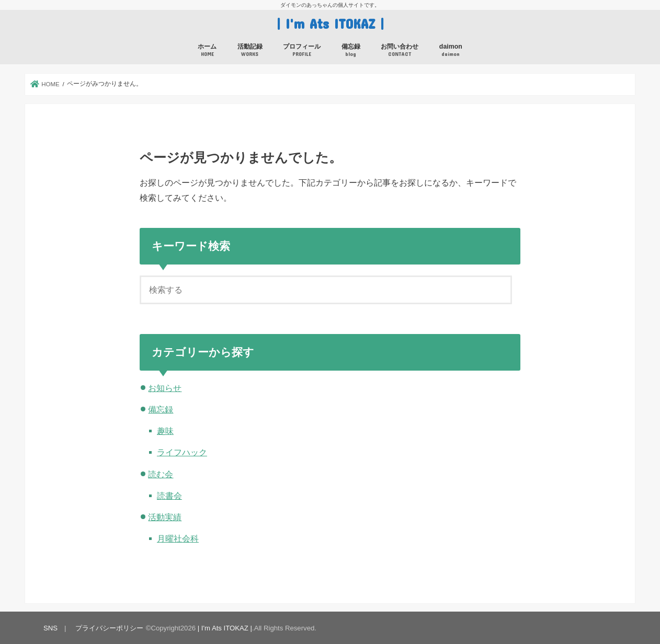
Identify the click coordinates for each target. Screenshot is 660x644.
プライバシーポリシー (109, 628)
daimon (451, 50)
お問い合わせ (400, 50)
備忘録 (351, 50)
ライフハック (182, 452)
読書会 (169, 496)
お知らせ (165, 388)
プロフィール (302, 50)
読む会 (161, 474)
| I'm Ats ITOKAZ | (330, 23)
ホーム (207, 50)
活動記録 (250, 50)
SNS (50, 628)
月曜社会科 (178, 538)
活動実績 (165, 517)
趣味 (165, 431)
